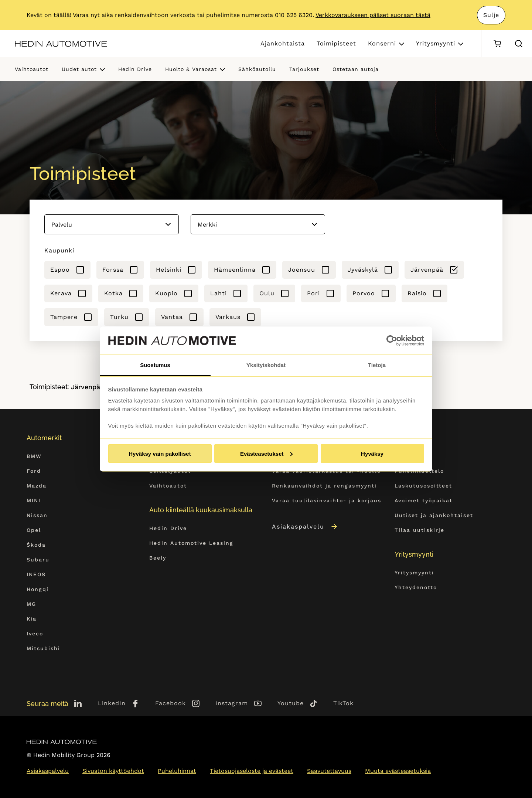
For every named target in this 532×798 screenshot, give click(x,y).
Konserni (382, 43)
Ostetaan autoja (356, 69)
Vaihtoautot (32, 69)
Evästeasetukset (266, 453)
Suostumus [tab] (155, 365)
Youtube (291, 703)
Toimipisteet (336, 43)
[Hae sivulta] (519, 44)
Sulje (491, 15)
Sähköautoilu (257, 69)
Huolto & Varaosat (191, 69)
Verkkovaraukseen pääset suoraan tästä (373, 15)
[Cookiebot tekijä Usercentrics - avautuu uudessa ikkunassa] (392, 341)
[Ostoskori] (497, 44)
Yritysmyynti (436, 43)
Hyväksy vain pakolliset (160, 453)
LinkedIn (112, 703)
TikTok (343, 703)
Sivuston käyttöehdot (113, 771)
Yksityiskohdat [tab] (266, 365)
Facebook (170, 703)
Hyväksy (372, 453)
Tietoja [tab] (377, 365)
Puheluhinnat (177, 771)
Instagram (232, 703)
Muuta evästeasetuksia (398, 771)
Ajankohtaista (283, 43)
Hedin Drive (135, 69)
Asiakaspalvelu (305, 527)
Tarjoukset (304, 69)
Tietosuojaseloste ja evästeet (252, 771)
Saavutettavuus (329, 771)
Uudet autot (79, 69)
